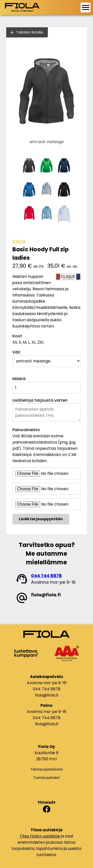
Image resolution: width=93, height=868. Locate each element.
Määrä (19, 379)
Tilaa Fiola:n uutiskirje (40, 836)
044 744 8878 (46, 576)
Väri (16, 352)
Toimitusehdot (46, 778)
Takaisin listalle (30, 32)
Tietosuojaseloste (47, 769)
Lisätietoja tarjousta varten (40, 400)
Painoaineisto (26, 430)
